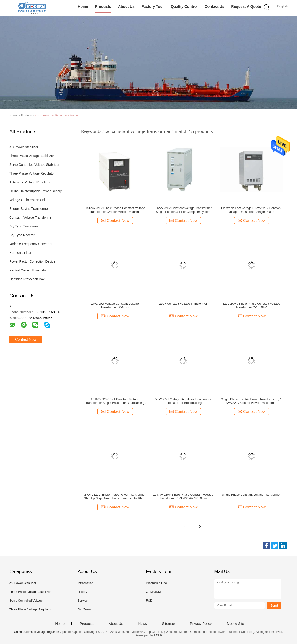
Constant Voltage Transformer (31, 217)
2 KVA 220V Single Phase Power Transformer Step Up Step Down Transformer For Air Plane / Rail (115, 497)
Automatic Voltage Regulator (30, 182)
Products (103, 7)
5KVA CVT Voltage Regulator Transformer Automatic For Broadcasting (183, 401)
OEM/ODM (153, 592)
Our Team (84, 609)
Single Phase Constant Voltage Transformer (251, 495)
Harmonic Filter (20, 253)
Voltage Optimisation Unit (27, 200)
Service (82, 601)
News (142, 624)
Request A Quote (246, 7)
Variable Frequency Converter (31, 244)
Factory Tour (153, 7)
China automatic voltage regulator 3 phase (42, 632)
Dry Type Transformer (25, 226)
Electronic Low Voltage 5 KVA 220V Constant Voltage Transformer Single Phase (251, 210)
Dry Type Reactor (22, 235)
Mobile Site (236, 624)
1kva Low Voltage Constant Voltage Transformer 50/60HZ (115, 305)
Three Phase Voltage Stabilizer (32, 156)
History (82, 592)
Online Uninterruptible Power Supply (36, 191)
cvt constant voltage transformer (57, 115)
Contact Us (214, 7)
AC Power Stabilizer (24, 147)
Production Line (156, 583)
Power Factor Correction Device (32, 261)
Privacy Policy (201, 624)
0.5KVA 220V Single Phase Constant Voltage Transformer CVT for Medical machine (115, 210)
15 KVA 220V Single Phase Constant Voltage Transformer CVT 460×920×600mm (183, 496)
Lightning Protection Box (27, 279)
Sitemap (168, 624)
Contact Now (26, 340)
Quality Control (184, 7)
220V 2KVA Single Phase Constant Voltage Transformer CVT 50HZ (251, 305)
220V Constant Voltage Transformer (183, 304)
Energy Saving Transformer (29, 209)
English (282, 6)
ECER (158, 635)
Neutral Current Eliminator (28, 270)
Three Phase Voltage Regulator (32, 173)
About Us (126, 7)
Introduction (85, 583)
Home (83, 7)
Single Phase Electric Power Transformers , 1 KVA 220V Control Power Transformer (251, 401)
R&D (149, 601)
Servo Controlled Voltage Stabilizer (34, 165)
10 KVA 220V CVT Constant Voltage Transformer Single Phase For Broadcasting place (115, 401)
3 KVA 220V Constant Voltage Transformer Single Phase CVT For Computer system (183, 210)
